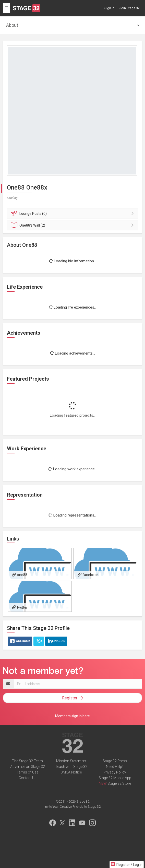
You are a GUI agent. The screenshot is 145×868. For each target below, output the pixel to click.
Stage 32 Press (115, 761)
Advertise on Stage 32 (28, 767)
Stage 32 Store (119, 783)
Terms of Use (27, 772)
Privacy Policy (115, 772)
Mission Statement (71, 761)
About (12, 25)
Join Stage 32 (130, 8)
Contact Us (28, 778)
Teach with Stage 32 (71, 767)
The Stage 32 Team (27, 761)
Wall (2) (73, 225)
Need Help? (115, 767)
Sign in (109, 8)
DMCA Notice (71, 772)
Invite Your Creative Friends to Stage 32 (72, 807)
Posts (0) (73, 214)
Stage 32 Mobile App (115, 778)
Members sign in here (72, 716)
